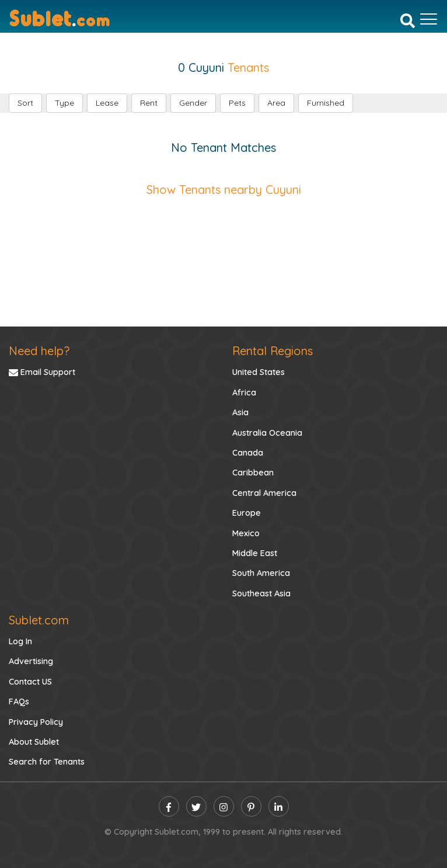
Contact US (30, 682)
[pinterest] (251, 806)
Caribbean (253, 473)
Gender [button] (193, 103)
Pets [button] (237, 103)
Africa (244, 393)
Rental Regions (273, 351)
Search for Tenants (47, 762)
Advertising (31, 661)
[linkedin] (279, 806)
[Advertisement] (223, 250)
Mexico (246, 533)
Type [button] (64, 103)
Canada (248, 453)
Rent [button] (149, 103)
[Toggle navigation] (429, 19)
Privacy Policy (36, 722)
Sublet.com (39, 620)
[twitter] (196, 806)
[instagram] (224, 806)
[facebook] (169, 806)
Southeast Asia (261, 593)
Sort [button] (25, 103)
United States (259, 372)
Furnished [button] (326, 103)
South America (261, 573)
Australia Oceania (267, 433)
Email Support (42, 372)
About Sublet (34, 742)
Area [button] (276, 103)
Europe (247, 513)
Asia (240, 412)
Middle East (255, 553)
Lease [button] (107, 103)
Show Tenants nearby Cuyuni (224, 190)
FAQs (19, 702)
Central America (264, 493)
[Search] (408, 20)
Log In (20, 641)
